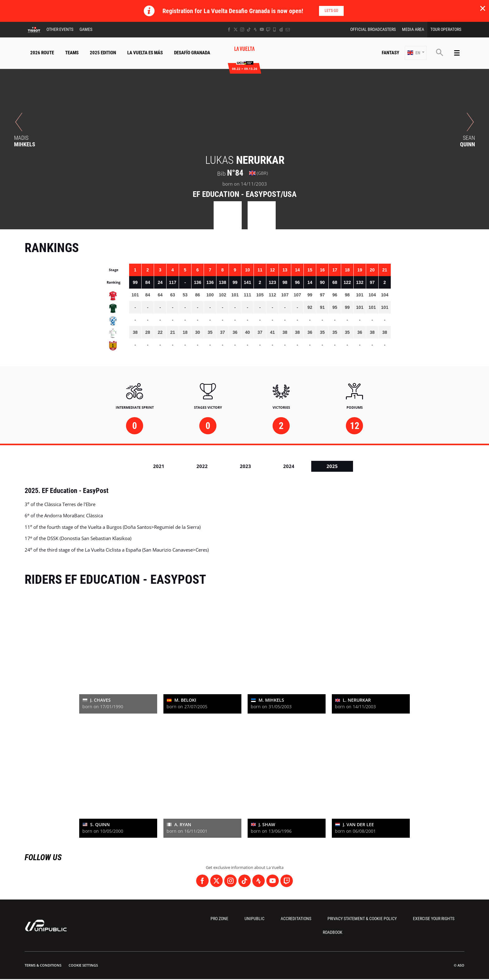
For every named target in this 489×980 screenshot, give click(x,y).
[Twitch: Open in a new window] (268, 29)
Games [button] (86, 29)
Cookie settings (83, 965)
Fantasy (390, 53)
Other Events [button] (60, 29)
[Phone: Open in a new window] (275, 29)
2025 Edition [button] (103, 53)
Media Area (413, 29)
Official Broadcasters (373, 29)
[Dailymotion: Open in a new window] (281, 29)
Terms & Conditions (43, 965)
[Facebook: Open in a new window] (229, 29)
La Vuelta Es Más (145, 53)
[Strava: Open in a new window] (255, 29)
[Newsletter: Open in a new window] (288, 29)
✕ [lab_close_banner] (483, 8)
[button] (416, 53)
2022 (202, 466)
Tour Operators (446, 29)
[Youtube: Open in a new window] (262, 29)
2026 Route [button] (42, 53)
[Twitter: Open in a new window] (236, 29)
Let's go (331, 11)
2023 (245, 466)
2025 (332, 466)
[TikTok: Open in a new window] (249, 29)
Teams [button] (72, 53)
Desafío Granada (192, 53)
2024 (289, 466)
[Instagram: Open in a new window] (242, 29)
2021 (159, 466)
